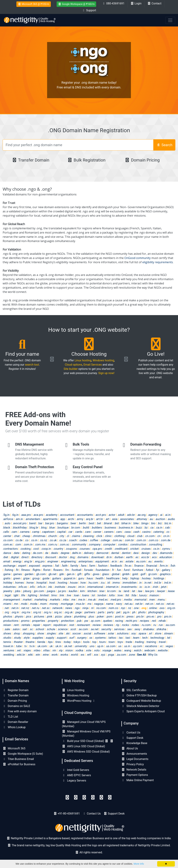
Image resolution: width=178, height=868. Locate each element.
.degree (65, 553)
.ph (134, 612)
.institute (60, 587)
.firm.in (163, 566)
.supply (50, 638)
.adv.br (131, 515)
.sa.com (170, 625)
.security (106, 629)
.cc (168, 532)
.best (91, 523)
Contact (154, 3)
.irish (155, 587)
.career (97, 532)
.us (120, 646)
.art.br (99, 519)
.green (16, 578)
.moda (33, 604)
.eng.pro (40, 561)
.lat (133, 591)
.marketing (40, 600)
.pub (79, 621)
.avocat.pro (19, 523)
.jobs (17, 591)
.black (6, 528)
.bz (146, 528)
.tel (168, 638)
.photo (142, 612)
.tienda (41, 642)
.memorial (140, 600)
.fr (113, 570)
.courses (84, 549)
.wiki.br (21, 655)
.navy (119, 604)
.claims (76, 536)
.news (68, 608)
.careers (108, 532)
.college (105, 540)
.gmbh (126, 574)
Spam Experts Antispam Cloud (143, 711)
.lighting (32, 595)
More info (139, 864)
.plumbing (80, 617)
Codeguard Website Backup (141, 701)
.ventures (8, 650)
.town (111, 642)
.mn (16, 604)
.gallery (166, 570)
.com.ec (8, 545)
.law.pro (149, 591)
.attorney (142, 519)
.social (87, 633)
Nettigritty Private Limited (154, 845)
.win (37, 655)
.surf (71, 638)
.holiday (7, 583)
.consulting (155, 545)
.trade (129, 642)
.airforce (8, 519)
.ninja (85, 608)
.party (110, 612)
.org (7, 612)
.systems (100, 638)
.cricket (134, 549)
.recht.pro (131, 621)
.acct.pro (100, 515)
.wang (127, 650)
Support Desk (132, 738)
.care (88, 532)
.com (18, 545)
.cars (119, 532)
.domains (83, 557)
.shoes (7, 633)
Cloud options (73, 365)
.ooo (162, 608)
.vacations (151, 646)
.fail (57, 566)
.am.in (19, 519)
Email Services (93, 365)
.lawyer (161, 591)
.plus (91, 617)
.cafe (6, 532)
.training (151, 642)
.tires (58, 642)
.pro (159, 617)
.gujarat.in (69, 578)
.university (80, 646)
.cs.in (156, 549)
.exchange (9, 566)
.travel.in (8, 646)
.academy (51, 515)
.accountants (85, 515)
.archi (71, 519)
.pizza (58, 617)
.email (6, 561)
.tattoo (112, 638)
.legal (7, 595)
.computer (109, 545)
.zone (132, 655)
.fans (83, 566)
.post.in (119, 617)
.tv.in (32, 646)
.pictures (39, 617)
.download (97, 557)
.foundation (102, 570)
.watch (137, 650)
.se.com (83, 629)
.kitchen (92, 591)
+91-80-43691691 (69, 814)
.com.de (165, 540)
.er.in (114, 561)
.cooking (25, 549)
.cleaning (88, 536)
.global (115, 574)
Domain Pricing (142, 160)
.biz (160, 523)
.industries (9, 587)
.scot (73, 629)
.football (76, 570)
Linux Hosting (73, 690)
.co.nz (43, 540)
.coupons (71, 549)
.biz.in (168, 523)
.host (52, 583)
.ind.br (157, 583)
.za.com (121, 655)
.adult (121, 515)
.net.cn (149, 604)
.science (63, 629)
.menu (161, 600)
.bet (99, 523)
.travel (162, 642)
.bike (136, 523)
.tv (25, 646)
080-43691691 (113, 3)
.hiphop (134, 578)
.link (61, 595)
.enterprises (85, 561)
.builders (97, 528)
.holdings (159, 578)
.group (36, 578)
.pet (118, 612)
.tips (50, 642)
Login (136, 3)
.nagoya (98, 604)
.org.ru (47, 612)
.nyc (123, 608)
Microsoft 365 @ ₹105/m (34, 4)
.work (54, 655)
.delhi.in (76, 553)
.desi (136, 553)
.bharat (108, 523)
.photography (156, 612)
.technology (157, 638)
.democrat (102, 553)
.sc (31, 629)
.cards (79, 532)
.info (32, 587)
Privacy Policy (133, 764)
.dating (26, 553)
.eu (150, 561)
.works (64, 655)
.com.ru (52, 545)
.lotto (112, 595)
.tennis (7, 642)
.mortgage (67, 604)
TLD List (10, 717)
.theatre (30, 642)
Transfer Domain (31, 160)
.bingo (145, 523)
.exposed (34, 566)
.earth (129, 557)
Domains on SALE (16, 706)
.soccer (76, 633)
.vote (88, 650)
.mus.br (80, 604)
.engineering (68, 561)
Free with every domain (20, 711)
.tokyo (77, 642)
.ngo (77, 608)
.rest (71, 625)
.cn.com (150, 536)
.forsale (88, 570)
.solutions (122, 633)
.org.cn (171, 608)
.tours (102, 642)
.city (61, 536)
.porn (109, 617)
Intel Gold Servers (76, 770)
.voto (97, 650)
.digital (14, 557)
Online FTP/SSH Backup (139, 695)
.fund (126, 570)
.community (79, 545)
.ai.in (168, 515)
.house (74, 583)
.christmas (39, 536)
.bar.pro (49, 523)
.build (86, 528)
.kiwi (102, 591)
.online (153, 608)
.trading (139, 642)
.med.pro (115, 600)
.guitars (56, 578)
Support (89, 10)
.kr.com (111, 591)
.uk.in (58, 646)
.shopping (28, 633)
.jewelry (7, 591)
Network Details (134, 770)
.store (158, 633)
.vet (19, 650)
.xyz (103, 655)
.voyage (107, 650)
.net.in (15, 608)
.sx (90, 638)
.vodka (79, 650)
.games (17, 574)
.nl (92, 608)
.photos (7, 617)
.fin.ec (128, 566)
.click (99, 536)
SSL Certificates (134, 690)
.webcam (149, 650)
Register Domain (16, 690)
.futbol (149, 570)
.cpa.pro (97, 549)
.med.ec (103, 600)
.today (67, 642)
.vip (60, 650)
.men (152, 600)
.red (154, 621)
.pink (49, 617)
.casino (146, 532)
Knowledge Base (134, 743)
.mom (43, 604)
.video (37, 650)
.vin (54, 650)
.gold (135, 574)
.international (95, 587)
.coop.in (46, 549)
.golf (143, 574)
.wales (117, 650)
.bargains (62, 523)
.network (57, 608)
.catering (158, 532)
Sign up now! (106, 373)
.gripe (26, 578)
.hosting (62, 583)
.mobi (24, 604)
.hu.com (93, 583)
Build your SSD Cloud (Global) (88, 741)
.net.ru (35, 608)
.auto (7, 523)
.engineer (53, 561)
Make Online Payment (138, 780)
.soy (133, 633)
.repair (36, 625)
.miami (7, 604)
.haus (90, 578)
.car (70, 532)
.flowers (58, 570)
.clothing (119, 536)
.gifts (87, 574)
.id (108, 583)
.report (46, 625)
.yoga (111, 655)
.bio (153, 523)
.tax (120, 638)
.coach (73, 540)
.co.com (8, 540)
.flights (36, 570)
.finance (139, 566)
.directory (37, 557)
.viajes (27, 650)
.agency (153, 515)
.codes (83, 540)
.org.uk (68, 612)
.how (83, 583)
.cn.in (166, 536)
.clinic (108, 536)
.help (125, 578)
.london (102, 595)
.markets (55, 600)
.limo (54, 595)
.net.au (128, 604)
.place (68, 617)
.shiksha (161, 629)
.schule (51, 629)
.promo (25, 621)
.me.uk (92, 600)
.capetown (48, 532)
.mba (65, 600)
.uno (92, 646)
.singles (51, 633)
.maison (154, 595)
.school (40, 629)
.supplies (37, 638)
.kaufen (73, 591)
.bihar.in (126, 523)
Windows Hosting (76, 695)
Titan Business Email (18, 759)
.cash (136, 532)
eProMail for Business (19, 764)
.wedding (8, 655)
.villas (46, 650)
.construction (138, 545)
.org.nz (37, 612)
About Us (130, 748)
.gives (96, 574)
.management (11, 600)
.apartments (50, 519)
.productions (10, 621)
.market (27, 600)
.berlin (82, 523)
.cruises (146, 549)
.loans (85, 595)
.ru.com (146, 625)
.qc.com (95, 621)
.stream (168, 633)
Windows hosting (103, 360)
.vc (161, 646)
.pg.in (126, 612)
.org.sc (58, 612)
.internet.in (112, 587)
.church (52, 536)
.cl (68, 536)
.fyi (157, 570)
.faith (64, 566)
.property (53, 621)
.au (151, 519)
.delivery (88, 553)
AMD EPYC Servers (76, 775)
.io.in (147, 587)
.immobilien (129, 583)
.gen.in (70, 574)
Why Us (153, 655)
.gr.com (152, 574)
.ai (161, 515)
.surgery (82, 638)
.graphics (165, 574)
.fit (17, 570)
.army (80, 519)
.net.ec (170, 604)
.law (140, 591)
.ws (82, 655)
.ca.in (159, 528)
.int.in (81, 587)
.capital (61, 532)
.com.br (129, 540)
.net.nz (25, 608)
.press (130, 617)
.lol (93, 595)
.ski (67, 633)
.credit (108, 549)
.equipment (102, 561)
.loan (76, 595)
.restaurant (83, 625)
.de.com (37, 553)
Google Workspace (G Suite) (23, 754)
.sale (7, 629)
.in (140, 583)
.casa (127, 532)
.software (99, 633)
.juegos (51, 591)
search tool (32, 365)
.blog (43, 528)
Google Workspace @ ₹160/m (76, 4)
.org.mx (26, 612)
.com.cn (141, 540)
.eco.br (145, 557)
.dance (7, 553)
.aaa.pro (26, 515)
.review (96, 625)
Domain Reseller (15, 722)
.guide (45, 578)
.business (110, 528)
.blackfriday (19, 528)
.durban (119, 557)
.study (17, 638)
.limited (44, 595)
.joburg (27, 591)
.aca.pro (38, 515)
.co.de (19, 540)
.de (46, 553)
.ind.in (167, 583)
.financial (151, 566)
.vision (69, 650)
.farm (92, 566)
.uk (51, 646)
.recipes (144, 621)
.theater (18, 642)
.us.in (127, 646)
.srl (150, 633)
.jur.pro (62, 591)
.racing (119, 621)
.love (120, 595)
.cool (36, 549)
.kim (82, 591)
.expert (22, 566)
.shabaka (148, 629)
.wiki (30, 655)
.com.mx (40, 545)
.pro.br (140, 617)
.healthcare (112, 578)
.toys (120, 642)
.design (145, 553)
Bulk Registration (86, 160)
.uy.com (137, 646)
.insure (71, 587)
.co (27, 540)
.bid (116, 523)
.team (136, 638)
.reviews (108, 625)
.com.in (28, 545)
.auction (160, 519)
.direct (25, 557)
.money (53, 604)
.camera (24, 532)
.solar (111, 633)
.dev (154, 553)
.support (61, 638)
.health (99, 578)
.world (74, 655)
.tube (19, 646)
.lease (171, 591)
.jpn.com (39, 591)
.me (73, 600)
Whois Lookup (14, 727)
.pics (28, 617)
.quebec (107, 621)
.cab (167, 528)
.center (7, 536)
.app (62, 519)
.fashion (102, 566)
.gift (79, 574)
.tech (145, 638)
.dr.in (109, 557)
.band (32, 523)
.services (119, 629)
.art (107, 519)
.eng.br (28, 561)
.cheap (26, 536)
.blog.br (34, 528)
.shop (16, 633)
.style (26, 638)
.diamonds (166, 553)
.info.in (41, 587)
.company (94, 545)
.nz (129, 608)
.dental (115, 553)
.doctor (63, 557)
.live (69, 595)
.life (23, 595)
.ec (137, 557)
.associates (127, 519)
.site (61, 633)
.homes (19, 583)
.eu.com (141, 561)
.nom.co (113, 608)
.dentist (126, 553)
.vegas (169, 646)
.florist (46, 570)
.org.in (15, 612)
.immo (116, 583)
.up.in (100, 646)
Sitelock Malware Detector (140, 706)
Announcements (134, 754)
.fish (173, 566)
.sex (129, 629)
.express (47, 566)
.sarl (24, 629)
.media (128, 600)
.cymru (166, 549)
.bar (40, 523)
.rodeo (135, 625)
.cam (14, 532)
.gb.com (41, 574)
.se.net (94, 629)
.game (7, 574)
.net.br (139, 604)
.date (16, 553)
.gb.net (52, 574)
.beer (73, 523)
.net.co (160, 604)
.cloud (130, 536)
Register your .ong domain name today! (89, 83)
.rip (117, 625)
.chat (16, 536)
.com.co (153, 540)
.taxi (128, 638)
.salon (16, 629)
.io (140, 587)
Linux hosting (83, 360)
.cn (159, 536)
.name (109, 604)
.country (58, 549)
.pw (86, 621)
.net (6, 608)
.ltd (127, 595)
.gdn (61, 574)
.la (120, 591)
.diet (5, 557)
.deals (54, 553)
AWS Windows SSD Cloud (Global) (86, 752)
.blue (52, 528)
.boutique (63, 528)
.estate (129, 561)
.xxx (96, 655)
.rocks (125, 625)
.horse (30, 583)
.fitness (25, 570)
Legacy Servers (74, 781)
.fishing (9, 570)
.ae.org (141, 515)
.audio (171, 519)
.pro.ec (150, 617)
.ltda (134, 595)
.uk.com (42, 646)
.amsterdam (33, 519)
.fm (67, 570)
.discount (50, 557)
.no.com (101, 608)
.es (121, 561)
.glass (105, 574)
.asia (114, 519)
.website (162, 650)
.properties (38, 621)
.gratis (7, 578)
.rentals (25, 625)
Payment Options (135, 775)
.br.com (75, 528)
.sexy (137, 629)
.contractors (10, 549)
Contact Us (131, 733)
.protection (67, 621)
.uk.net (68, 646)
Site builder (71, 369)
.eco (154, 557)
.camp (35, 532)
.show (40, 633)
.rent (16, 625)
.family (74, 566)
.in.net (148, 583)
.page (78, 612)
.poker (100, 617)
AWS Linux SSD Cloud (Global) (83, 746)
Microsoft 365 (14, 748)
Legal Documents (135, 759)
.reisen (7, 625)
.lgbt (16, 595)
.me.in (81, 600)
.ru (154, 625)
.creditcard (121, 549)
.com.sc (64, 545)
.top (94, 642)
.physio (19, 617)
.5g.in (6, 515)
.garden (29, 574)
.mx (89, 604)
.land (126, 591)
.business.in (126, 528)
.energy (17, 561)
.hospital (41, 583)
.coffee (94, 540)
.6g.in (15, 515)
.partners (89, 612)
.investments (129, 587)
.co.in (34, 540)
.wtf (89, 655)
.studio (7, 638)
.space (142, 633)
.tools (86, 642)
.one (136, 608)
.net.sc (46, 608)
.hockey (146, 578)
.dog (72, 557)
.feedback (116, 566)
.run (160, 625)
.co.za (63, 540)
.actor (112, 515)
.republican (60, 625)
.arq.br (89, 519)
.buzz (138, 528)
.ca (152, 528)
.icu (102, 583)
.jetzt (163, 587)
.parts (101, 612)
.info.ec (22, 587)
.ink (50, 587)
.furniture (137, 570)
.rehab (162, 621)
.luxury (143, 595)
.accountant (67, 515)
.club (139, 536)
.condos (123, 545)
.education (165, 557)
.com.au (117, 540)
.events (158, 561)
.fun (119, 570)
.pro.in (168, 617)
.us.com (111, 646)
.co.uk (53, 540)
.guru (81, 578)
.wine (45, 655)
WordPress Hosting (79, 701)
